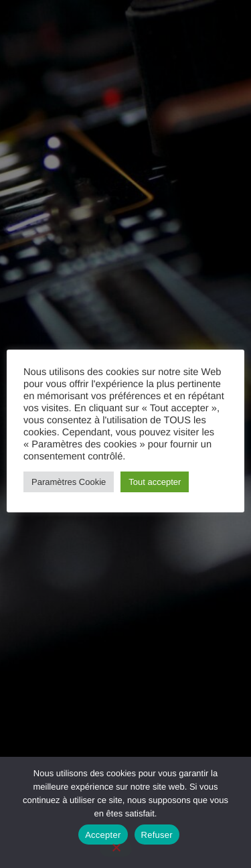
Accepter (103, 835)
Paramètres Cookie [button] (69, 482)
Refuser (157, 835)
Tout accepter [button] (155, 482)
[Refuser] (116, 849)
